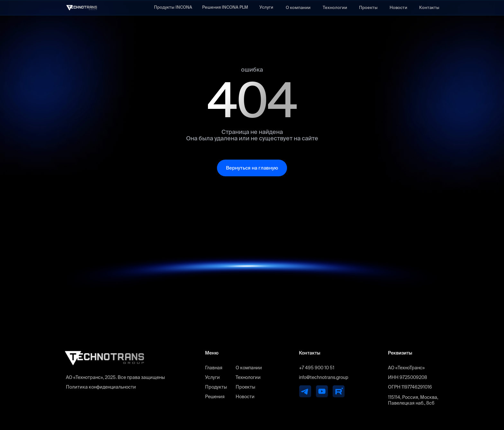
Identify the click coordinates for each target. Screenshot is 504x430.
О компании (298, 8)
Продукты (216, 387)
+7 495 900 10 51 (317, 368)
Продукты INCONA (173, 7)
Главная (214, 368)
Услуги (266, 7)
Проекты (368, 8)
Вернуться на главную (252, 168)
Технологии (335, 8)
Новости (398, 8)
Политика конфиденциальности (101, 387)
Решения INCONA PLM (225, 7)
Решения (215, 397)
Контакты (429, 8)
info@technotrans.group (324, 377)
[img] (82, 8)
